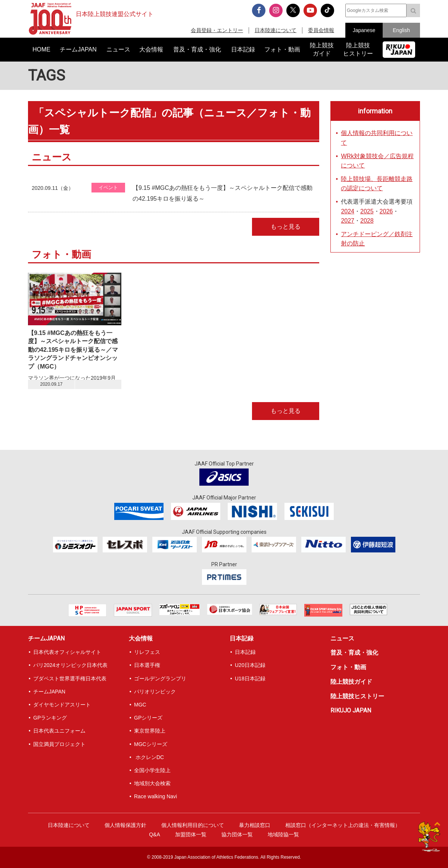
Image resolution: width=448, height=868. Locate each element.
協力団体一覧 (237, 834)
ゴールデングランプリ (160, 679)
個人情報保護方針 (125, 825)
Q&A (155, 834)
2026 (386, 211)
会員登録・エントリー (217, 30)
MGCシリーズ (151, 744)
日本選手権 (147, 665)
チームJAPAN (46, 638)
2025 (367, 211)
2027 (348, 221)
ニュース (342, 638)
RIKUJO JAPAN (351, 710)
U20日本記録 (250, 665)
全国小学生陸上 (152, 770)
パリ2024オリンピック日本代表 (70, 665)
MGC (140, 705)
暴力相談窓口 (255, 825)
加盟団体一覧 (191, 834)
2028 (367, 221)
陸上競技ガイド (351, 682)
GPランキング (50, 718)
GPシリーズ (148, 718)
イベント (108, 187)
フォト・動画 (348, 667)
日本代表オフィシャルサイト (67, 652)
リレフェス (147, 652)
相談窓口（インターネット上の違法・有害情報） (343, 825)
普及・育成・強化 (354, 653)
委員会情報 (321, 30)
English (401, 30)
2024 (348, 211)
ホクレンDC (149, 757)
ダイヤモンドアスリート (62, 705)
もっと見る (286, 227)
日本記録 (242, 638)
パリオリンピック (155, 692)
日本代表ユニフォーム (59, 731)
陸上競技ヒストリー (357, 696)
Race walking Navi (155, 796)
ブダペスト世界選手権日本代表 (70, 679)
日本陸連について (276, 30)
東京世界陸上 (150, 731)
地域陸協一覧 (283, 834)
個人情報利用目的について (193, 825)
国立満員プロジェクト (59, 744)
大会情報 (141, 638)
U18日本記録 (250, 679)
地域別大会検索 (152, 783)
